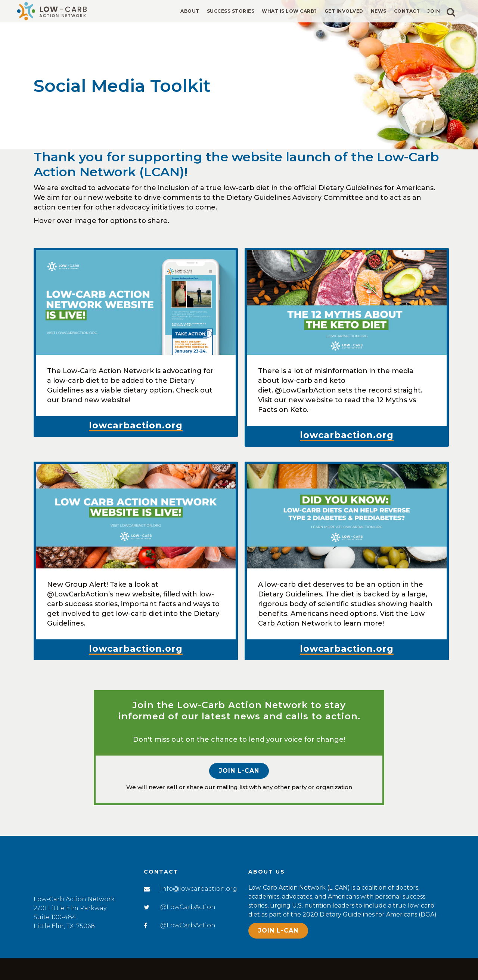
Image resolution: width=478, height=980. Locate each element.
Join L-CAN (239, 771)
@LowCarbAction (188, 907)
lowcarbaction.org (136, 425)
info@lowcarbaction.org (199, 889)
